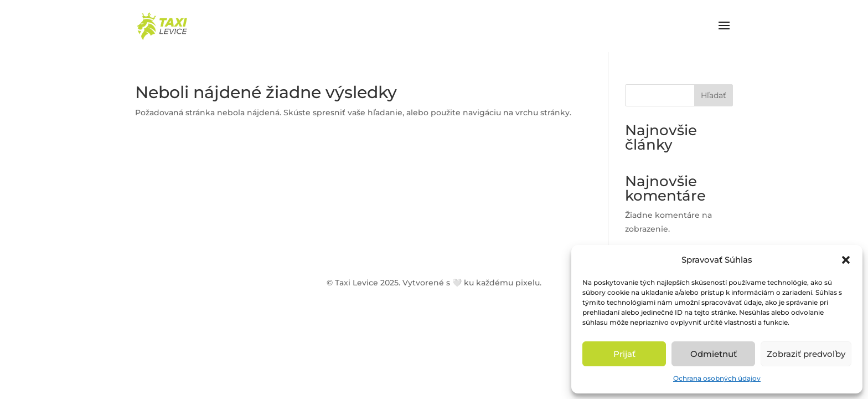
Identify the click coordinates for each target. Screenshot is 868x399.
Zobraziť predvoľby (806, 354)
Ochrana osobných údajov (717, 378)
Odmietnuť (714, 354)
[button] (846, 260)
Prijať (624, 354)
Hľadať (714, 95)
